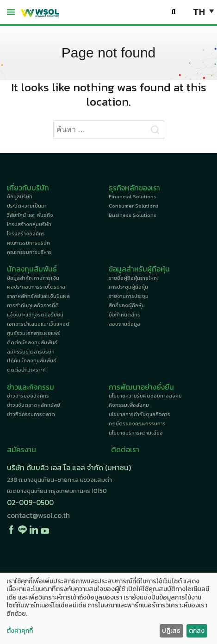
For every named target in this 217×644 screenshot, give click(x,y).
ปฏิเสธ (171, 631)
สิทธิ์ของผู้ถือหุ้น (127, 305)
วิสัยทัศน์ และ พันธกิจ (30, 215)
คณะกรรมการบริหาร (29, 252)
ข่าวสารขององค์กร (28, 396)
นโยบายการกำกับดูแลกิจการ (139, 414)
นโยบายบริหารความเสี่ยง (136, 433)
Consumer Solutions (134, 206)
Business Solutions (133, 215)
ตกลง (197, 631)
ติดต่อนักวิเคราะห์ (26, 370)
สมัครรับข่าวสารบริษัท (31, 352)
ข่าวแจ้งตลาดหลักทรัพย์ (34, 405)
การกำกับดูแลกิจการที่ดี (33, 305)
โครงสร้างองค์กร (26, 234)
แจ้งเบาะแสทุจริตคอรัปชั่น (35, 315)
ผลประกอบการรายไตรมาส (36, 287)
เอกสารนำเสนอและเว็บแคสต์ (38, 324)
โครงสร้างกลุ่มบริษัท (29, 224)
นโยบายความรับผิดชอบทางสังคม (145, 396)
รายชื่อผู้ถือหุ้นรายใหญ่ (134, 278)
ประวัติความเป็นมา (27, 206)
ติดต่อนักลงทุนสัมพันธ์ (32, 342)
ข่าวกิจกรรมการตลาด (31, 414)
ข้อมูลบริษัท (20, 196)
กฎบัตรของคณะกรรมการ (137, 423)
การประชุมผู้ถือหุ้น (128, 287)
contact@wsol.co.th (38, 515)
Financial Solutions (133, 196)
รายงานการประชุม (129, 296)
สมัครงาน (22, 450)
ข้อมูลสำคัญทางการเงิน (33, 278)
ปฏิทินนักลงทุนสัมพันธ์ (32, 360)
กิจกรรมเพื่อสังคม (129, 405)
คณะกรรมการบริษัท (28, 243)
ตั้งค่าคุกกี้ (20, 631)
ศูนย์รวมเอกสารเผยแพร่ (34, 333)
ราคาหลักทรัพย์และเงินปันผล (38, 296)
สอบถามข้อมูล (124, 324)
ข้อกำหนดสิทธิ (125, 315)
